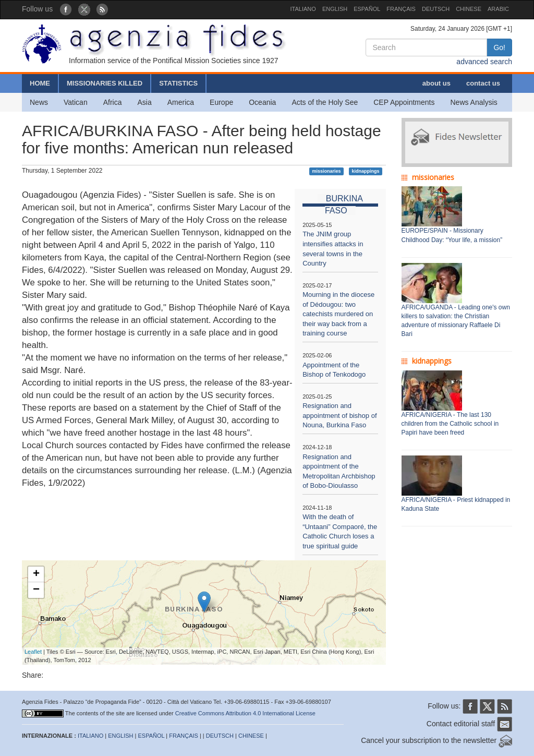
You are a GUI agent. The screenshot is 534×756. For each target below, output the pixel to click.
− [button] (36, 590)
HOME (40, 83)
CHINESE (469, 9)
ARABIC (498, 9)
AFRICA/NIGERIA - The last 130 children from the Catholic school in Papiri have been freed (450, 424)
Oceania (262, 102)
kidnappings (365, 171)
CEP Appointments (404, 102)
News (39, 102)
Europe (221, 102)
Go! (499, 47)
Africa (113, 102)
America (181, 102)
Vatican (76, 102)
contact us (483, 83)
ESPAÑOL (367, 9)
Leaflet (33, 652)
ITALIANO (303, 9)
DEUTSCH (436, 9)
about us (436, 83)
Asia (144, 102)
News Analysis (474, 102)
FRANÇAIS (401, 9)
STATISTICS (178, 83)
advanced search (484, 62)
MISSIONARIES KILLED (105, 83)
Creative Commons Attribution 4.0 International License (245, 713)
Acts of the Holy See (325, 102)
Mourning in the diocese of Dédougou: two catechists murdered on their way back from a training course (338, 314)
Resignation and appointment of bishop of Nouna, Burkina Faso (339, 415)
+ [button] (36, 574)
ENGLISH (335, 9)
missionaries (327, 171)
